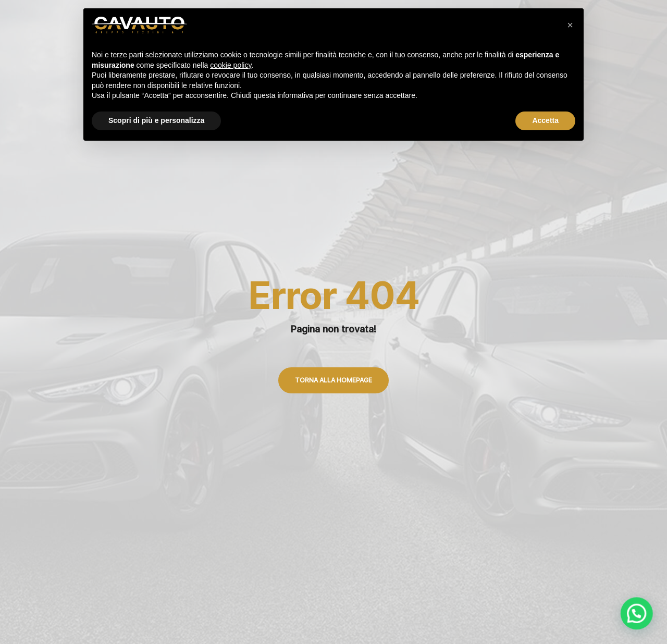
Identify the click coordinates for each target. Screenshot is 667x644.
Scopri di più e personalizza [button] (156, 120)
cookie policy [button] (231, 65)
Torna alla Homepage (333, 380)
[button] (570, 25)
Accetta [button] (545, 120)
